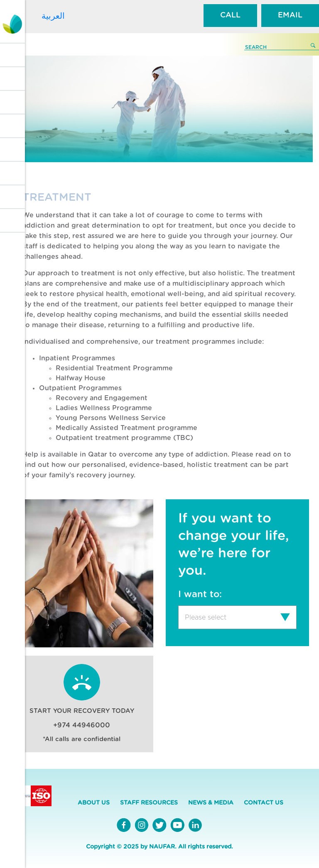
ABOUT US (94, 803)
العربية (53, 16)
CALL (230, 15)
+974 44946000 (82, 725)
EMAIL (290, 15)
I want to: (200, 594)
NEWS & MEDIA (211, 803)
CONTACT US (264, 803)
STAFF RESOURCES (149, 803)
